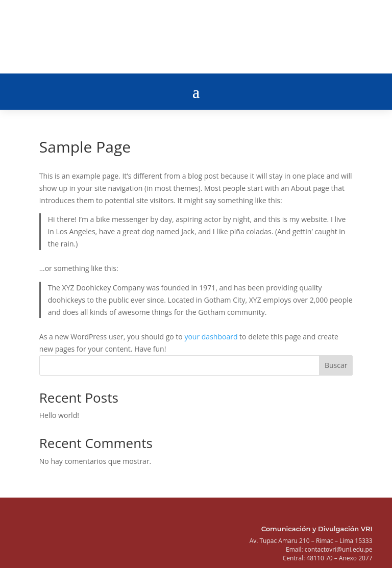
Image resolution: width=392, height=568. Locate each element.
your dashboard (211, 337)
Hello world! (59, 415)
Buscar (336, 365)
